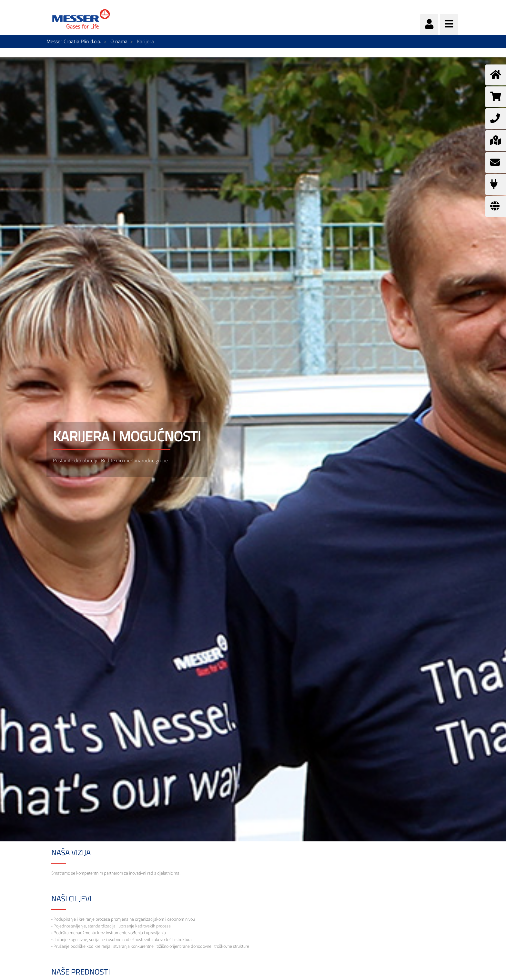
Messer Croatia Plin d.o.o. (74, 41)
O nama (119, 41)
